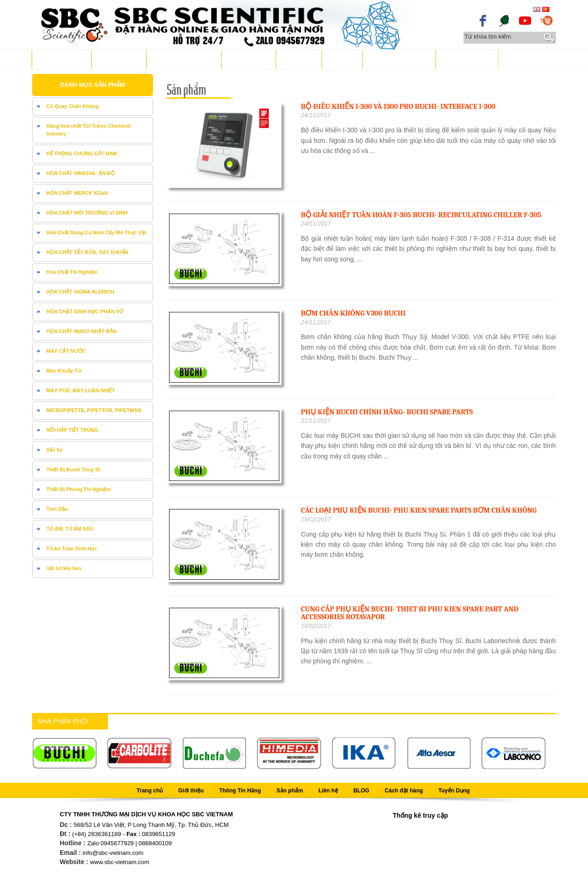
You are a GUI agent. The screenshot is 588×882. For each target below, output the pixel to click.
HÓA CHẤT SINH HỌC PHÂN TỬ (85, 311)
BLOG (340, 59)
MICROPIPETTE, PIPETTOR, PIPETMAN (94, 410)
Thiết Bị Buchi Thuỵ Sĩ (73, 469)
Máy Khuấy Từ (64, 371)
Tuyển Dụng (465, 59)
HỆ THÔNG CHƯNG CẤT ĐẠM (82, 153)
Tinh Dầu (57, 509)
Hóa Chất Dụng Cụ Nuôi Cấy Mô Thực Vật (96, 232)
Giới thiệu (117, 59)
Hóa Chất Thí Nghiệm (72, 272)
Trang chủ (59, 59)
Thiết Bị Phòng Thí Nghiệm (79, 489)
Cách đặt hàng (397, 59)
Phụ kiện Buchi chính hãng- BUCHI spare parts (387, 412)
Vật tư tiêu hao (64, 568)
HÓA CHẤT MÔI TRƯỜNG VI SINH (87, 213)
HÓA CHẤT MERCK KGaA (77, 193)
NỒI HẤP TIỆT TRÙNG (72, 430)
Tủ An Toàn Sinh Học (72, 548)
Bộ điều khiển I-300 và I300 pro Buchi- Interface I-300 (398, 107)
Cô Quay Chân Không (73, 106)
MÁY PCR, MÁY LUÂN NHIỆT (81, 390)
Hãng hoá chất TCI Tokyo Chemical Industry (88, 130)
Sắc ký (54, 450)
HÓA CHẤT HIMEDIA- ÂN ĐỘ (81, 173)
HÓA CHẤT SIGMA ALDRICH (80, 292)
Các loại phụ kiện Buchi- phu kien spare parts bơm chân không (419, 510)
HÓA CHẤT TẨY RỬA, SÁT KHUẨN (88, 252)
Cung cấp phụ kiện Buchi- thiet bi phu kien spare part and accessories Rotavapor (410, 613)
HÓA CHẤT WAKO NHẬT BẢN (82, 331)
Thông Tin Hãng (182, 59)
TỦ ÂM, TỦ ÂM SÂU (70, 529)
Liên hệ (297, 59)
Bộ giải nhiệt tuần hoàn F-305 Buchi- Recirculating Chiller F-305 (421, 215)
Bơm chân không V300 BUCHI (353, 313)
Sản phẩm (246, 59)
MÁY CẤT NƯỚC (66, 351)
